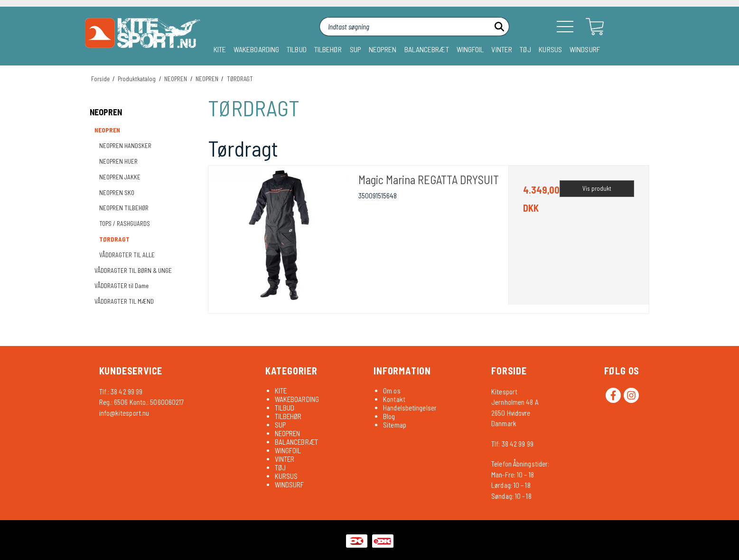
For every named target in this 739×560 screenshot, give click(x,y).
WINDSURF (585, 49)
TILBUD (297, 49)
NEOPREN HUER (118, 161)
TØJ (525, 49)
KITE (220, 49)
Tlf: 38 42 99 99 (512, 444)
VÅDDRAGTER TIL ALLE (127, 255)
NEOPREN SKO (117, 193)
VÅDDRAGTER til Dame (122, 286)
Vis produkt (597, 188)
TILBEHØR (328, 49)
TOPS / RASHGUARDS (125, 224)
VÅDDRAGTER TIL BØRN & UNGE (133, 271)
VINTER (502, 49)
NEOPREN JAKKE (120, 177)
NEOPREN (383, 49)
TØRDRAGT (114, 239)
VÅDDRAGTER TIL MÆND (124, 301)
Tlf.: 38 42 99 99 (121, 392)
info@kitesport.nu (124, 413)
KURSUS (550, 49)
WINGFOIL (470, 49)
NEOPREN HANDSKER (125, 146)
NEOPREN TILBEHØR (124, 208)
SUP (355, 49)
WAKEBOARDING (256, 49)
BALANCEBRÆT (427, 49)
